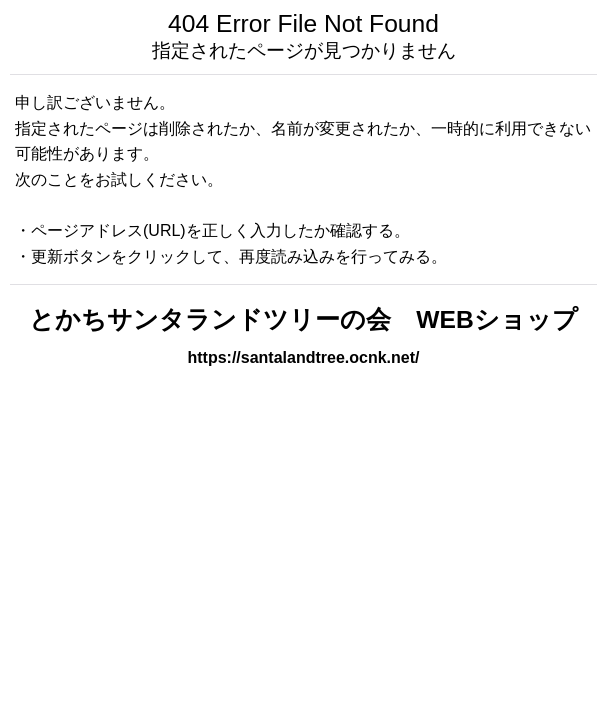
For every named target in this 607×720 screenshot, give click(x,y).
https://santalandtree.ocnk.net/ (303, 357)
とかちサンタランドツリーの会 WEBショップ (303, 319)
